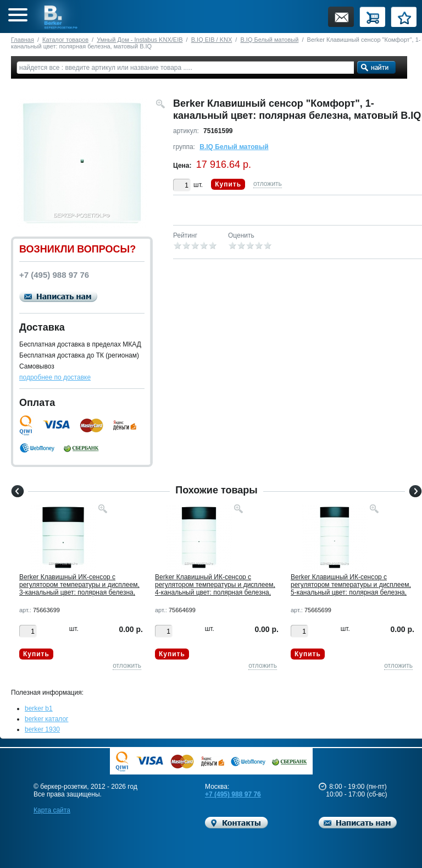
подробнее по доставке (55, 377)
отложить (268, 184)
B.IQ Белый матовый (269, 40)
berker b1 (39, 708)
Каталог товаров (65, 40)
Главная (23, 40)
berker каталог (47, 719)
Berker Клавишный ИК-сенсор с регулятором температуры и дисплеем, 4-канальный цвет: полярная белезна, (215, 585)
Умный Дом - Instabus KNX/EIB (140, 40)
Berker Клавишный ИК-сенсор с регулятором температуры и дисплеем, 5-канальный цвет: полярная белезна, (351, 585)
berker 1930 (42, 729)
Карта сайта (52, 810)
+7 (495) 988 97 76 (233, 794)
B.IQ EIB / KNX (212, 40)
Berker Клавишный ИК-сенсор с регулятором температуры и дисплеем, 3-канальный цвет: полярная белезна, (79, 585)
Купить (228, 184)
